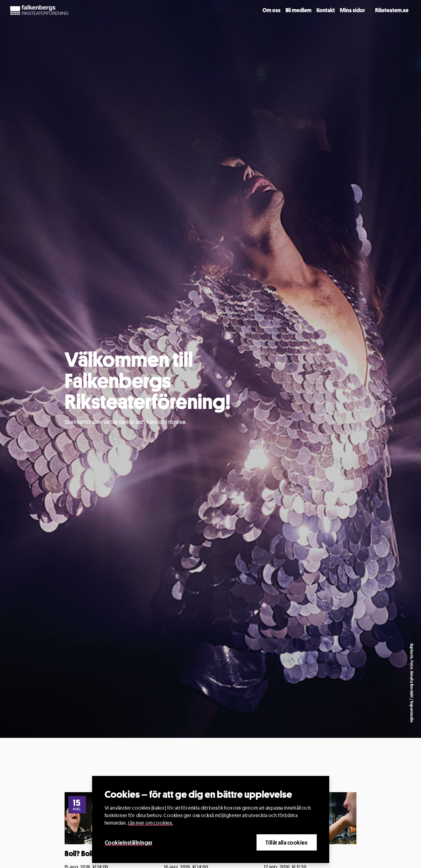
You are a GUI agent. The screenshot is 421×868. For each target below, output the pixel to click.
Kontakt (326, 10)
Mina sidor (352, 10)
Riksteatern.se (392, 10)
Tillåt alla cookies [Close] (286, 842)
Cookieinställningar (129, 842)
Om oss (272, 10)
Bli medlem (299, 10)
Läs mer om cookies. (151, 823)
